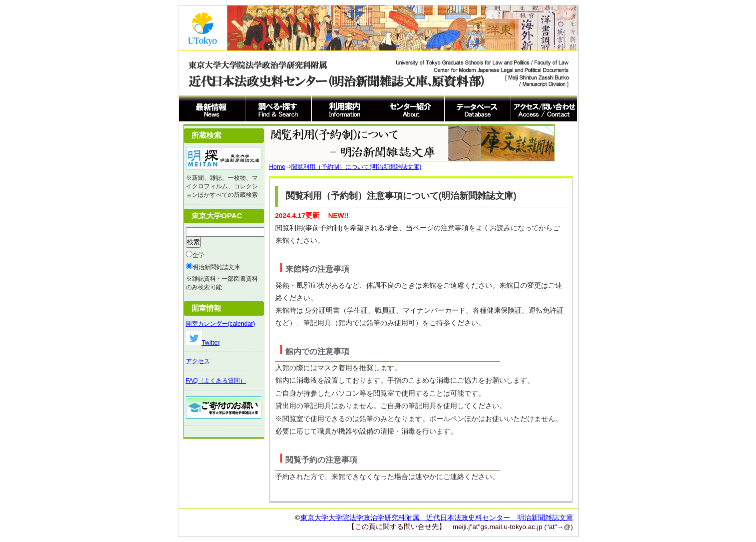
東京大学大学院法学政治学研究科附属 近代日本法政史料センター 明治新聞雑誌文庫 (437, 518)
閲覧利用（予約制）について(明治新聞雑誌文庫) (356, 167)
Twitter (203, 343)
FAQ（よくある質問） (216, 381)
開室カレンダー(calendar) (221, 324)
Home (278, 167)
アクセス (198, 361)
